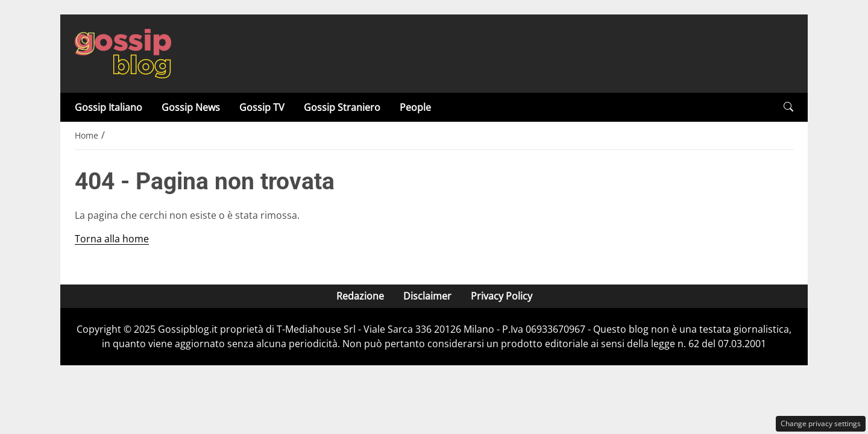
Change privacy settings (821, 423)
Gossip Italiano (108, 107)
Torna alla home (112, 239)
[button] (788, 107)
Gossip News (191, 107)
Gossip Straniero (342, 107)
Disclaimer (427, 296)
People (415, 107)
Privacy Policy (502, 296)
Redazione (360, 296)
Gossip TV (262, 107)
